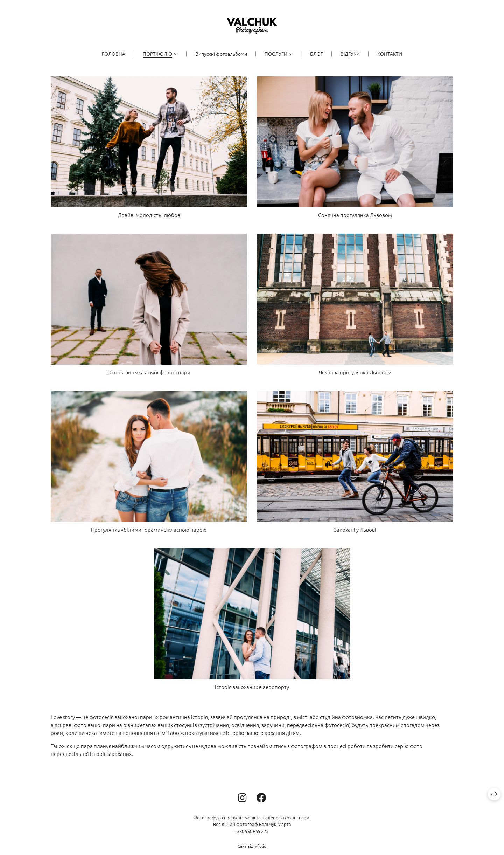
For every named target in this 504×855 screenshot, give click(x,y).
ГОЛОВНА (114, 54)
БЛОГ (317, 54)
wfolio (260, 846)
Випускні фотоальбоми (221, 54)
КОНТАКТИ (390, 54)
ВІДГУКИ (350, 54)
